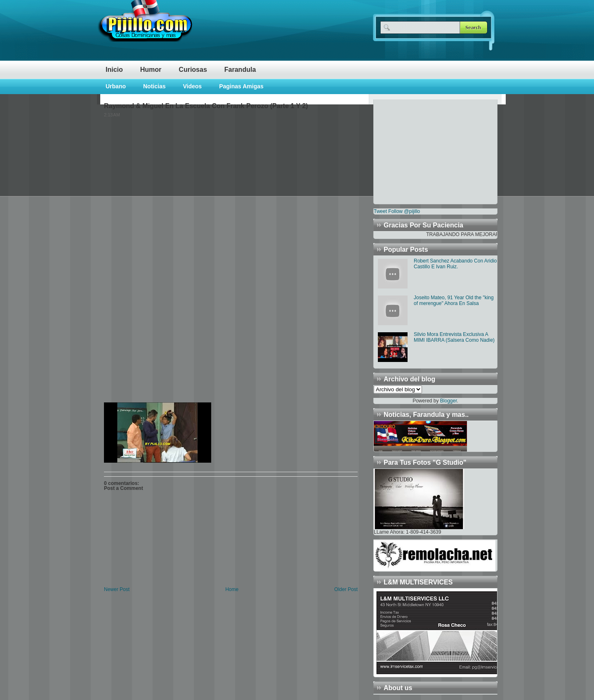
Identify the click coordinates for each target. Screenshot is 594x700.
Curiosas (193, 70)
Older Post (346, 589)
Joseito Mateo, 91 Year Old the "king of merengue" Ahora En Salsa (454, 300)
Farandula (240, 70)
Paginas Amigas (241, 86)
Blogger (449, 401)
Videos (192, 86)
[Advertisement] (425, 151)
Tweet (380, 211)
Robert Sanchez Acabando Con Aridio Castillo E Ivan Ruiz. (455, 264)
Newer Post (117, 589)
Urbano (116, 86)
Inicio (114, 70)
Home (232, 589)
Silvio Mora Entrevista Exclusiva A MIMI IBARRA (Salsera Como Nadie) (454, 337)
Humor (151, 70)
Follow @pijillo (404, 211)
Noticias (154, 86)
